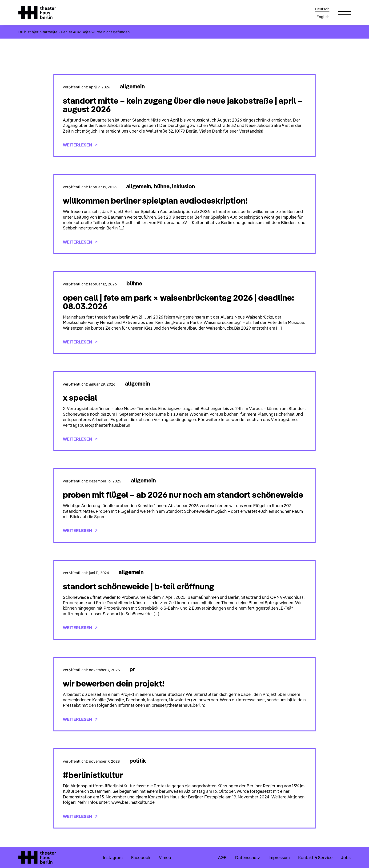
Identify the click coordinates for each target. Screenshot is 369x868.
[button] (344, 13)
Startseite (49, 32)
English (323, 17)
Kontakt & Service (315, 858)
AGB (222, 858)
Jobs (346, 858)
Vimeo (165, 858)
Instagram (113, 858)
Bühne (162, 186)
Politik (138, 761)
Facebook (141, 858)
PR (132, 669)
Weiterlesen (80, 145)
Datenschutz (248, 858)
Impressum (279, 858)
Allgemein (132, 86)
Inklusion (183, 186)
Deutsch (322, 9)
